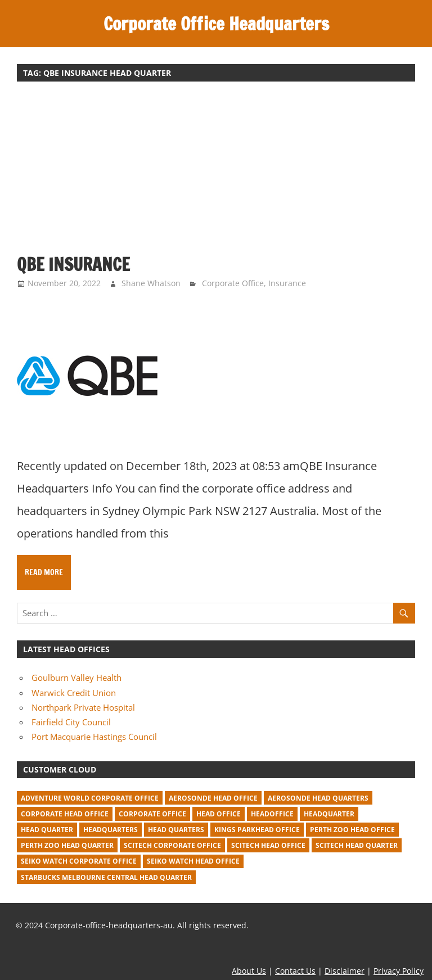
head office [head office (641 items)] (219, 814)
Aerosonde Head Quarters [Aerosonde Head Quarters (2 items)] (318, 798)
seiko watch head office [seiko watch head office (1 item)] (193, 861)
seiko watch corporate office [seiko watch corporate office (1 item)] (79, 861)
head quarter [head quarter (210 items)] (47, 830)
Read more (44, 572)
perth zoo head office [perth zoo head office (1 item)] (352, 830)
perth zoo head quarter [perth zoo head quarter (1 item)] (67, 845)
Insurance (287, 283)
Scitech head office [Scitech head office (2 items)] (268, 845)
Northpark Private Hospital (83, 707)
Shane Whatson (151, 283)
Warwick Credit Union (74, 693)
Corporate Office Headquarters (216, 24)
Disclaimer (345, 971)
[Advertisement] (216, 173)
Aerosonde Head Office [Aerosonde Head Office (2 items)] (213, 798)
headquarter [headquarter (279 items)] (329, 814)
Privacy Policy (399, 971)
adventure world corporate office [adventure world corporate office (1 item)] (90, 798)
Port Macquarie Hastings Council (94, 737)
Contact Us (295, 971)
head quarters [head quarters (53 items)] (176, 830)
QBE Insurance (76, 264)
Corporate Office (233, 283)
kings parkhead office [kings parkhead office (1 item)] (257, 830)
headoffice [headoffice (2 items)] (272, 814)
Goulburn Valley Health (76, 678)
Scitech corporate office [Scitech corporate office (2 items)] (172, 845)
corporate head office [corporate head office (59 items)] (65, 814)
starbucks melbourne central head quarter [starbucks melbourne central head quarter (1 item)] (106, 877)
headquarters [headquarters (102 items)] (111, 830)
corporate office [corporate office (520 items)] (152, 814)
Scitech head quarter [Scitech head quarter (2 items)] (357, 845)
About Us (249, 971)
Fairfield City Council (71, 722)
